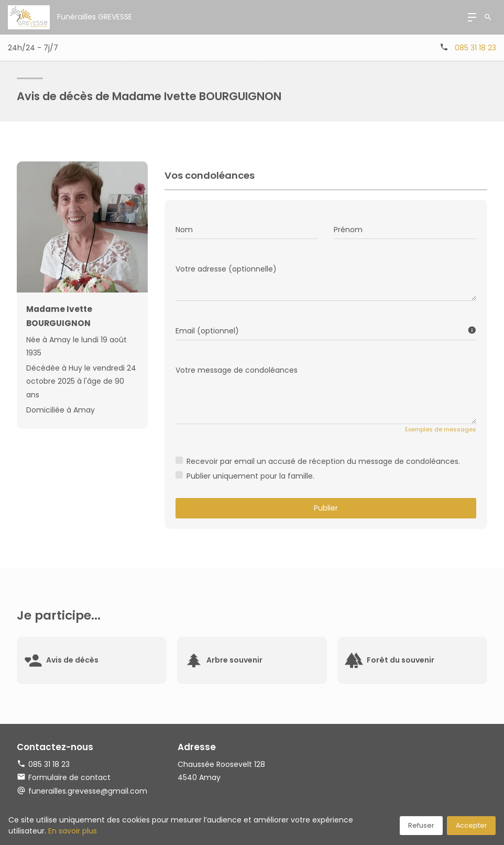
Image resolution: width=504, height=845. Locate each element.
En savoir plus (73, 831)
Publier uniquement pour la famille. (250, 476)
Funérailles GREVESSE (94, 17)
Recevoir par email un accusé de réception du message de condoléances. (323, 461)
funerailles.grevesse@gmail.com (88, 791)
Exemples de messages (441, 429)
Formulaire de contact (64, 777)
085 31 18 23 (475, 48)
